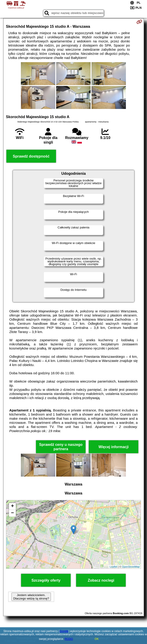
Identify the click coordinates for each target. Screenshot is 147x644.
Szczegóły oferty (46, 580)
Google (64, 631)
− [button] (12, 513)
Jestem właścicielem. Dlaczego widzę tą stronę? (31, 597)
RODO (69, 639)
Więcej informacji (113, 447)
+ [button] (12, 506)
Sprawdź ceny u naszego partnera (61, 447)
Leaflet (113, 567)
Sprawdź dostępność (31, 156)
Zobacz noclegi (101, 580)
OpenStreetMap (131, 567)
